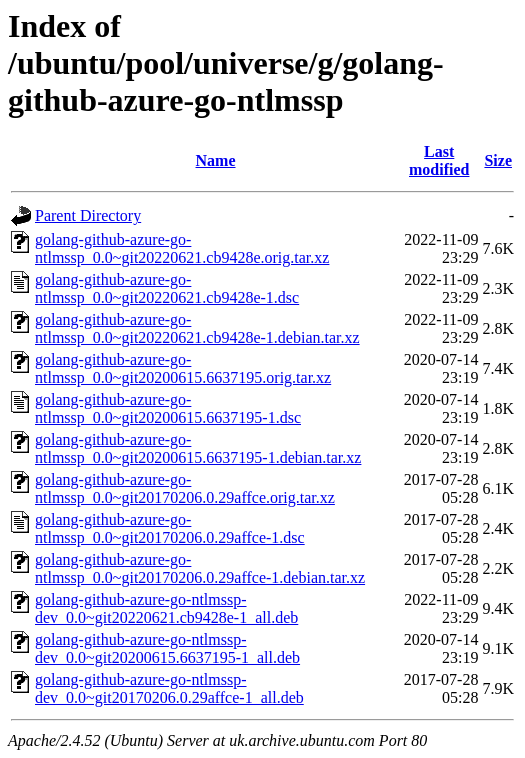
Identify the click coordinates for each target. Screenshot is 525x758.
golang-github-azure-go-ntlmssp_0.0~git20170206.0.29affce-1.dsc (170, 528)
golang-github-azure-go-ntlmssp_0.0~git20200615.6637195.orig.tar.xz (183, 368)
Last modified (439, 160)
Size (498, 160)
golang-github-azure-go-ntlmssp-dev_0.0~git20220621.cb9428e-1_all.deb (166, 608)
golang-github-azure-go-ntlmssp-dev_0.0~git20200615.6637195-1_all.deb (167, 648)
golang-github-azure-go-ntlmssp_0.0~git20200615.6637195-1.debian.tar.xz (198, 448)
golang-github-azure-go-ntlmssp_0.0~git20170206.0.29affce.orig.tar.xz (185, 488)
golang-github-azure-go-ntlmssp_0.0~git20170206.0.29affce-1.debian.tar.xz (200, 568)
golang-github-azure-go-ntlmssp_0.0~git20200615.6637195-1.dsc (168, 408)
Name (216, 160)
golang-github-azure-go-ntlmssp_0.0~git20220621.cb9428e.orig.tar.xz (182, 248)
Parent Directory (88, 215)
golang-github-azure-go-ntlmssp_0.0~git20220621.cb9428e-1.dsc (167, 288)
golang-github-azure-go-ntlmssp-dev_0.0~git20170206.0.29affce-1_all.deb (169, 688)
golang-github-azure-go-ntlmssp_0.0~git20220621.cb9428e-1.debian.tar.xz (197, 328)
